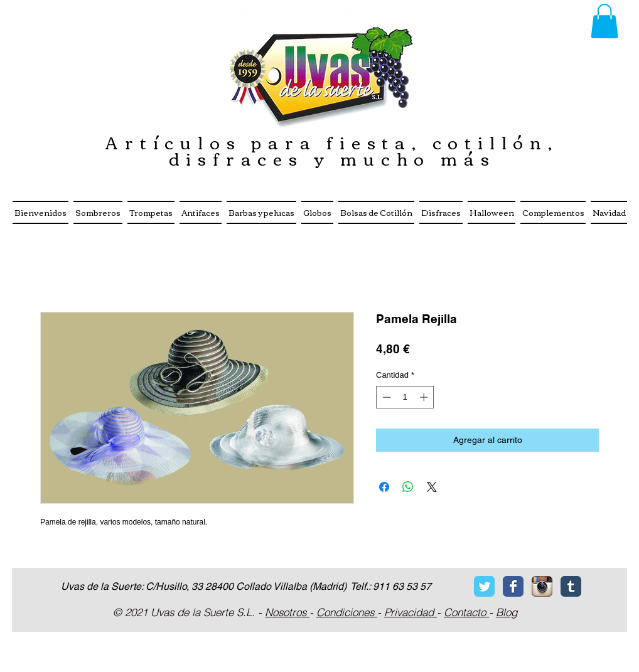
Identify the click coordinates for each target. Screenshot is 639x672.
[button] (604, 21)
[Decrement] (385, 397)
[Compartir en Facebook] (384, 487)
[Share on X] (432, 487)
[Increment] (425, 397)
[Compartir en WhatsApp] (408, 487)
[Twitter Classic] (484, 586)
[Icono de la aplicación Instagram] (542, 586)
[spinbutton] (405, 397)
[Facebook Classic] (513, 586)
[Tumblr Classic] (571, 586)
